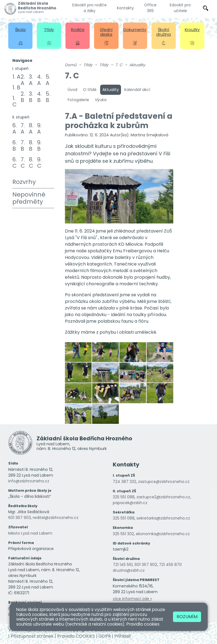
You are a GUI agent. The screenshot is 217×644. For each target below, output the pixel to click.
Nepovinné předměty (29, 198)
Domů (71, 65)
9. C (39, 163)
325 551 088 (124, 497)
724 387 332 (124, 482)
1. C (15, 101)
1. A (16, 77)
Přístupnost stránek (32, 636)
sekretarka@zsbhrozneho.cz (163, 518)
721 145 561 (123, 565)
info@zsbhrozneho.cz (29, 481)
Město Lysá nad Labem (30, 533)
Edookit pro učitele (180, 8)
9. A (39, 128)
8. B (31, 146)
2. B (23, 97)
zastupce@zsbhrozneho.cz (164, 482)
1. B (16, 87)
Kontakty (125, 8)
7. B (23, 146)
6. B (15, 146)
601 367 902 (146, 565)
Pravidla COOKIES (76, 636)
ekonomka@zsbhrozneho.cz (163, 534)
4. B (39, 97)
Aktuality (137, 65)
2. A (23, 80)
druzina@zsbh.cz (129, 570)
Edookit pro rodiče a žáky (90, 8)
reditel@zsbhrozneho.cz (56, 518)
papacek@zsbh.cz (130, 503)
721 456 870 (170, 565)
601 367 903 (20, 518)
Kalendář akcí (137, 90)
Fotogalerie (78, 100)
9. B (39, 146)
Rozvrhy (24, 182)
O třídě (90, 90)
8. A (31, 128)
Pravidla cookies (143, 624)
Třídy (88, 65)
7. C (23, 163)
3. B (31, 97)
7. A (23, 128)
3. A (31, 80)
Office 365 (150, 8)
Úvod (72, 90)
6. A (15, 128)
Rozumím (187, 617)
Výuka (101, 100)
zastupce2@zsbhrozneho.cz (163, 497)
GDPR (105, 636)
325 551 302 (123, 534)
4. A (39, 80)
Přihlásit (123, 636)
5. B (48, 97)
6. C (15, 163)
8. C (31, 163)
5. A (48, 80)
